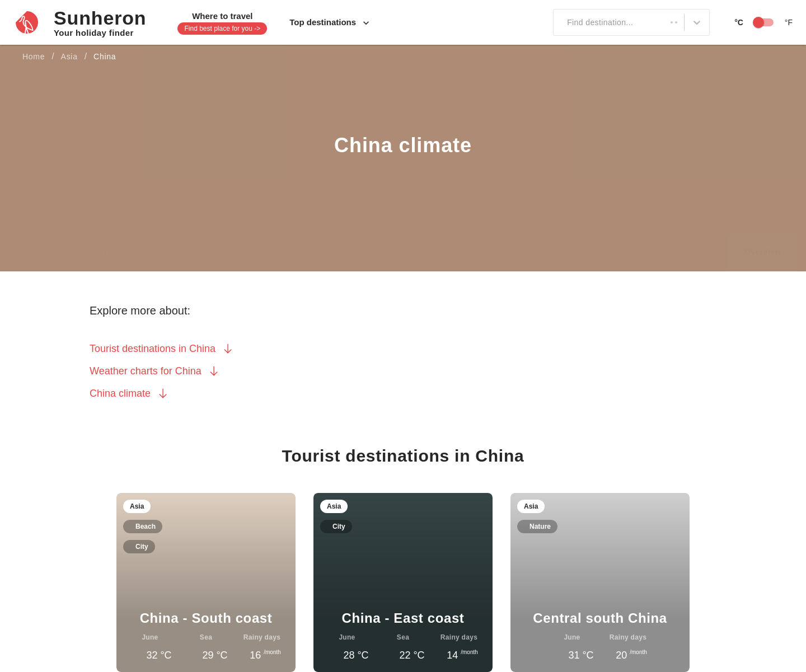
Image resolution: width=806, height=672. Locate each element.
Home (34, 57)
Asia (72, 57)
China (111, 57)
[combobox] (559, 22)
